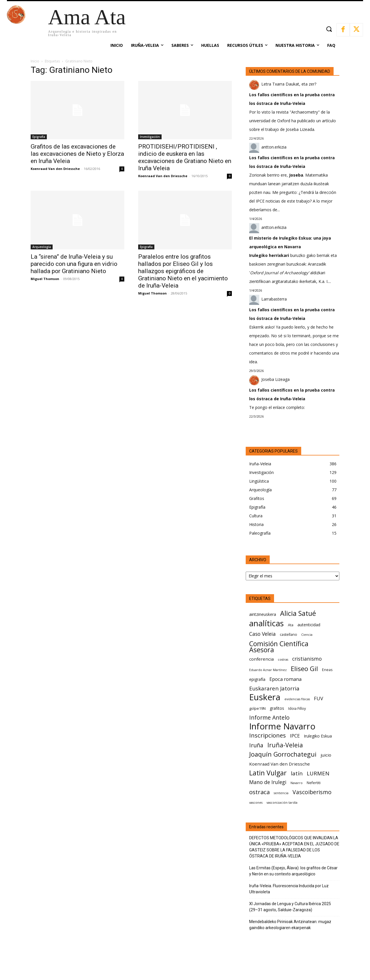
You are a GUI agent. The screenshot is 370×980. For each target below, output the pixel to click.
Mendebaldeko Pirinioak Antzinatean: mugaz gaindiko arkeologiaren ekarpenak (290, 925)
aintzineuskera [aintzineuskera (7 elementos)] (263, 614)
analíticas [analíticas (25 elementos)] (267, 623)
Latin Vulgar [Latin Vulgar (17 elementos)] (268, 773)
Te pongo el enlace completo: (277, 407)
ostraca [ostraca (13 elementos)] (259, 792)
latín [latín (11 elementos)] (297, 773)
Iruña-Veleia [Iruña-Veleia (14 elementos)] (285, 745)
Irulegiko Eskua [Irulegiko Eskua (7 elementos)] (318, 736)
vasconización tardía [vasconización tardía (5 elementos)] (282, 803)
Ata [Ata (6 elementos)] (291, 625)
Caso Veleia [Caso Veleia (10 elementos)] (262, 634)
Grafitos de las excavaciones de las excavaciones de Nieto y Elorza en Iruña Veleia (77, 154)
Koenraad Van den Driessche (55, 169)
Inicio (35, 61)
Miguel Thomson (45, 279)
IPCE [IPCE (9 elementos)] (295, 736)
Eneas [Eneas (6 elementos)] (327, 670)
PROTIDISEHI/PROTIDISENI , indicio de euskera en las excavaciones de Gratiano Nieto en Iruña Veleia (185, 157)
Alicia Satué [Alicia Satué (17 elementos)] (298, 613)
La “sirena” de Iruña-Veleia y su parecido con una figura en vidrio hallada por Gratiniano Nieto (74, 264)
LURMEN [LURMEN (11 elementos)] (318, 773)
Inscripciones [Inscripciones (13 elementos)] (268, 735)
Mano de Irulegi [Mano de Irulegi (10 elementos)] (268, 782)
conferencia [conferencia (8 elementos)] (261, 659)
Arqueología (42, 247)
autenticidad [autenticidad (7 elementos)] (309, 625)
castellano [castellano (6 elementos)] (288, 635)
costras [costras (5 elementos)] (283, 659)
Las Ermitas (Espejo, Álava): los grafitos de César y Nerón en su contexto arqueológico (293, 871)
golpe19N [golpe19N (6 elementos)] (257, 708)
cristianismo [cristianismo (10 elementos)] (307, 659)
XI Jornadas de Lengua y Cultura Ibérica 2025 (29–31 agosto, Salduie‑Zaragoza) (290, 907)
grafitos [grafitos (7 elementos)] (277, 708)
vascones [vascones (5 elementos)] (256, 803)
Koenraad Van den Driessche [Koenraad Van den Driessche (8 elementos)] (280, 764)
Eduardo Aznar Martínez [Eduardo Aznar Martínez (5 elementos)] (268, 670)
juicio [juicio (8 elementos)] (326, 755)
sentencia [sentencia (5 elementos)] (281, 793)
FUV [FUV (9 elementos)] (319, 698)
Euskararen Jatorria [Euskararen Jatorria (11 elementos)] (274, 688)
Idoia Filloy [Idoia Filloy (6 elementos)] (297, 708)
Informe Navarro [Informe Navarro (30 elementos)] (282, 726)
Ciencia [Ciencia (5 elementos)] (307, 635)
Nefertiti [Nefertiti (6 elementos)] (314, 783)
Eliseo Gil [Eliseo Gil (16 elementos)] (304, 669)
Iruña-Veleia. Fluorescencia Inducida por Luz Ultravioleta (289, 889)
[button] (329, 29)
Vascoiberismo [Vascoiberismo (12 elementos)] (312, 792)
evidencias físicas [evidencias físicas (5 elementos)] (297, 699)
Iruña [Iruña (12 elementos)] (256, 745)
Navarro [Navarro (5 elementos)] (297, 783)
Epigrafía (39, 137)
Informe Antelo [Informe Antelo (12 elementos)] (269, 717)
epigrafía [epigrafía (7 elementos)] (257, 679)
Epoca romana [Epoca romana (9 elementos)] (285, 679)
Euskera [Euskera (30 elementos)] (265, 697)
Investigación (150, 137)
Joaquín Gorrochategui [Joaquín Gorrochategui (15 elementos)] (283, 754)
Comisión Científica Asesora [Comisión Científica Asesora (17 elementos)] (279, 647)
